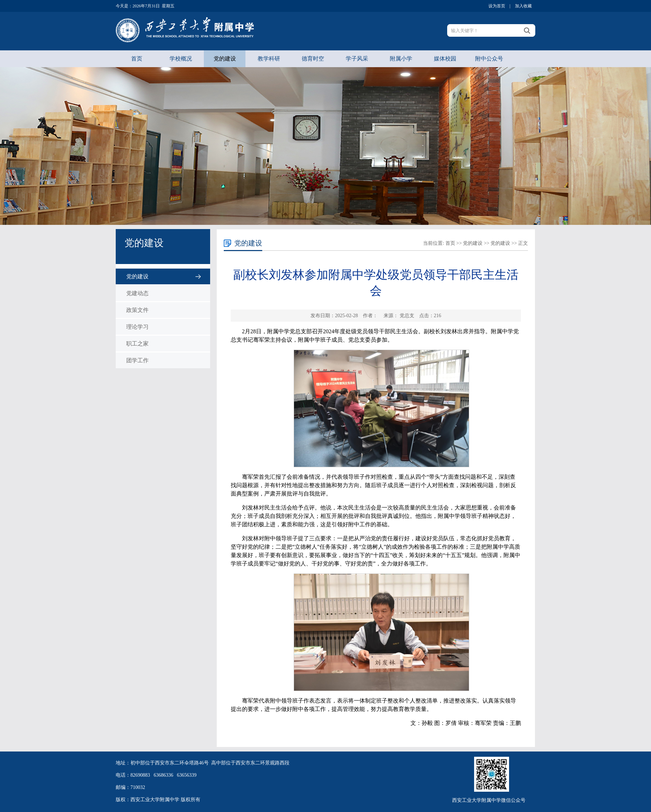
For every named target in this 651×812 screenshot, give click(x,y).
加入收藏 (523, 6)
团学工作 (137, 360)
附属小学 (401, 59)
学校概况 (181, 59)
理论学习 (137, 327)
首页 (137, 59)
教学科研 (269, 59)
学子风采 (357, 59)
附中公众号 (489, 59)
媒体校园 (445, 59)
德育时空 (313, 59)
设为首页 (497, 6)
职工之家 (137, 344)
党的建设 (225, 59)
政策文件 (137, 310)
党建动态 (137, 293)
